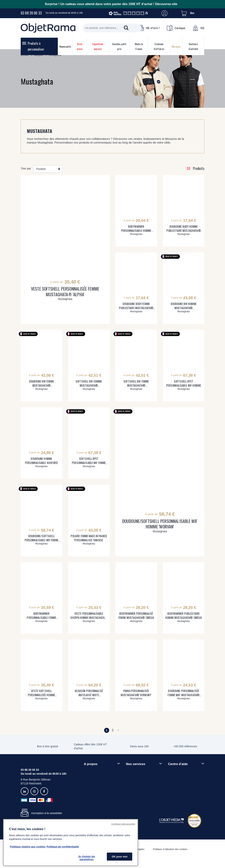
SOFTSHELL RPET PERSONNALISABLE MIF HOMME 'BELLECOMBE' (184, 383)
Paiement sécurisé (137, 781)
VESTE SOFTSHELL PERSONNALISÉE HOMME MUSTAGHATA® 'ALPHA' (42, 693)
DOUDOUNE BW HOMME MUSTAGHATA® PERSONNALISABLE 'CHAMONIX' (183, 306)
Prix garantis (134, 788)
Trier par (26, 169)
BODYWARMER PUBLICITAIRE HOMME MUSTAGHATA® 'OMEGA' (183, 616)
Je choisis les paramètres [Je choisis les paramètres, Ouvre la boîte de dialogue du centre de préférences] (87, 858)
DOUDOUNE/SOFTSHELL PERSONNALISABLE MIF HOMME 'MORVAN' (160, 524)
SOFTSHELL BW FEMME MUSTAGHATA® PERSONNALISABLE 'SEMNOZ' (136, 383)
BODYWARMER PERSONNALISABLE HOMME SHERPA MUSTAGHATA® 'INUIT (136, 228)
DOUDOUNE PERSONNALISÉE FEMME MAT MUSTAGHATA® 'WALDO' (183, 693)
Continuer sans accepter (123, 824)
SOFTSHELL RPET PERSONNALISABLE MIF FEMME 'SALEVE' (89, 461)
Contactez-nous (178, 791)
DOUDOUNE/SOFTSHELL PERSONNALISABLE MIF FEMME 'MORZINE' (42, 538)
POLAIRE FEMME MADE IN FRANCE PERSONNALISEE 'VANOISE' (89, 538)
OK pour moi (120, 857)
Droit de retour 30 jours (182, 784)
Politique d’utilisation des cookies (170, 849)
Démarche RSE (93, 784)
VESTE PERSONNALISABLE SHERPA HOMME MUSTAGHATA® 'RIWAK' (89, 616)
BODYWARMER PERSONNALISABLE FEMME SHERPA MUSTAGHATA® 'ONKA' (42, 616)
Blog (87, 791)
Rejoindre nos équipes (97, 778)
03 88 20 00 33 (31, 13)
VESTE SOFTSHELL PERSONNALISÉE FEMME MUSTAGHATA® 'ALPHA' (65, 291)
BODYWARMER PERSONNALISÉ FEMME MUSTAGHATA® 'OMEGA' (136, 616)
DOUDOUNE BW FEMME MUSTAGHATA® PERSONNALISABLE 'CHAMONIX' (42, 383)
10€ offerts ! (149, 28)
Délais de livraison (179, 778)
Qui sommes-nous (95, 771)
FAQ (198, 28)
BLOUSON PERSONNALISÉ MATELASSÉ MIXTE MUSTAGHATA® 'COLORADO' (89, 693)
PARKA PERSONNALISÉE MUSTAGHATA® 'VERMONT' (136, 693)
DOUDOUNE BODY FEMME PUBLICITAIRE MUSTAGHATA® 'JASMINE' (136, 306)
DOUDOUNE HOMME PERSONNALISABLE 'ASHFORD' (42, 461)
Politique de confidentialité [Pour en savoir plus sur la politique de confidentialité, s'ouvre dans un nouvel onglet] (63, 847)
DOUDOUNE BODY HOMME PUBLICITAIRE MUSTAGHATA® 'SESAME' (184, 228)
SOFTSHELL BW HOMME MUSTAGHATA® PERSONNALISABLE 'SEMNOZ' (89, 383)
